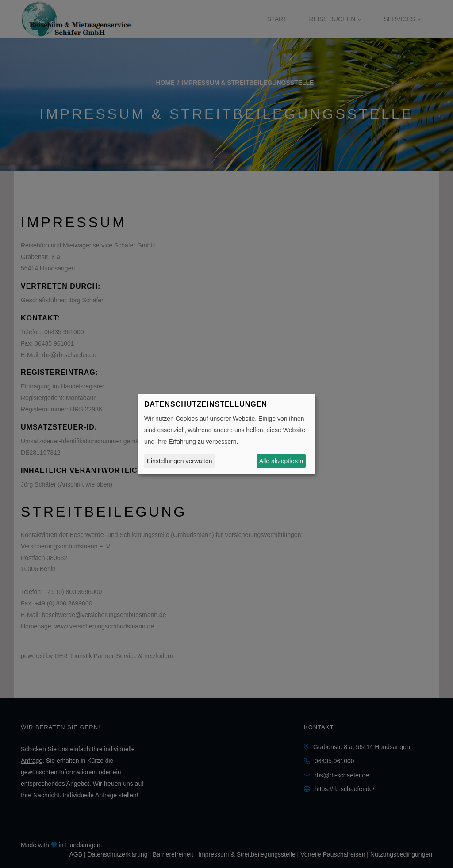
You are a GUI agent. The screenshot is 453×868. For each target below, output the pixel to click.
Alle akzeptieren (281, 461)
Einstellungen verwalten (180, 461)
